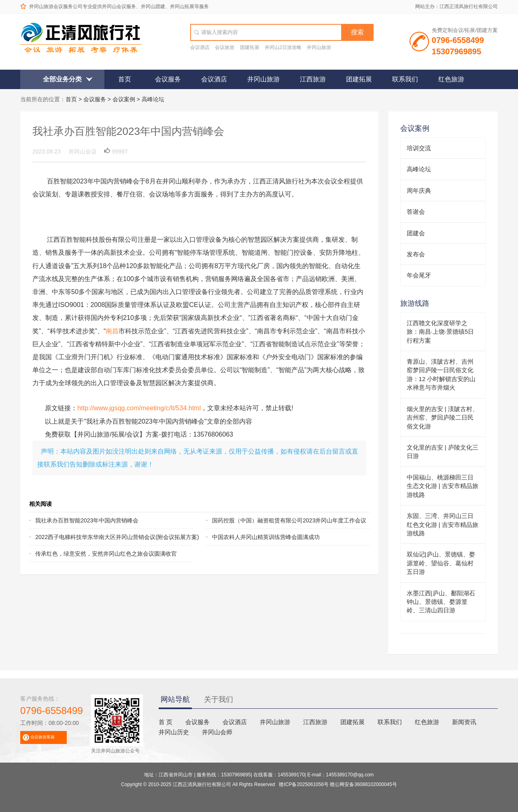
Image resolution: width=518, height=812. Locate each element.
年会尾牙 (419, 275)
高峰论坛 (153, 99)
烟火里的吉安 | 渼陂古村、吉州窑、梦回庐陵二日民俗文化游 (443, 418)
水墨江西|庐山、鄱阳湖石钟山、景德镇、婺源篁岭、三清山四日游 (441, 602)
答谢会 (416, 212)
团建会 (416, 233)
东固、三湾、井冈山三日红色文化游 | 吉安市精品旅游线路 (443, 524)
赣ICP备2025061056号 (304, 784)
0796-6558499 (52, 711)
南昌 (112, 331)
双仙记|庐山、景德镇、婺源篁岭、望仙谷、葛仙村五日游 (441, 563)
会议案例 (124, 99)
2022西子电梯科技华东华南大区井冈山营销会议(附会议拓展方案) (98, 537)
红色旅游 (451, 79)
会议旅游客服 (42, 737)
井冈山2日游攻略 (283, 47)
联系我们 (405, 79)
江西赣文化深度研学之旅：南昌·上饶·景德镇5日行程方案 (441, 332)
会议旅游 (225, 47)
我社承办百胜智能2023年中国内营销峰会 (87, 520)
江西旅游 (313, 79)
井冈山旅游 (319, 47)
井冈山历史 (174, 732)
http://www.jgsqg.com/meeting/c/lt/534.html (139, 408)
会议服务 (168, 79)
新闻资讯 (464, 722)
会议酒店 (200, 47)
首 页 (166, 722)
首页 (125, 79)
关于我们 (219, 699)
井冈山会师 (217, 732)
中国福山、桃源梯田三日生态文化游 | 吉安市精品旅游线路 (443, 486)
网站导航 (175, 699)
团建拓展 (250, 47)
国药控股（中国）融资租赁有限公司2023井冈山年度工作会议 (274, 520)
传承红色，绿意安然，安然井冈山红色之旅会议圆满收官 (98, 554)
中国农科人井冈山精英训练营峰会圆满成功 (266, 537)
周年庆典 (419, 191)
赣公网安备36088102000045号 (363, 784)
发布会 (416, 254)
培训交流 (419, 148)
